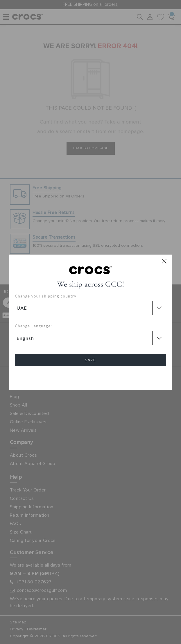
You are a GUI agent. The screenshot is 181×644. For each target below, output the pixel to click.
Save (90, 360)
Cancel (90, 377)
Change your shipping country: (46, 296)
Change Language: (33, 326)
